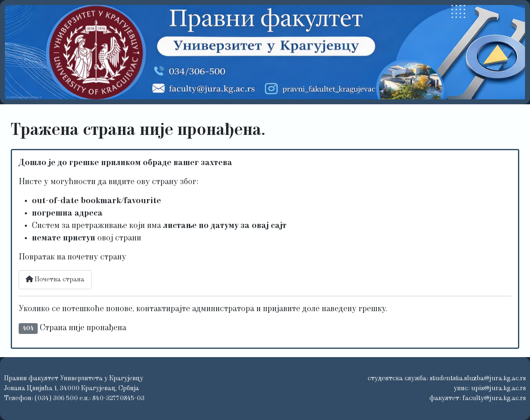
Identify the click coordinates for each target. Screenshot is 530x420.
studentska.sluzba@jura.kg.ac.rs (478, 379)
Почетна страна (55, 279)
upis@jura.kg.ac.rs (499, 389)
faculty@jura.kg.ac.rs (494, 398)
